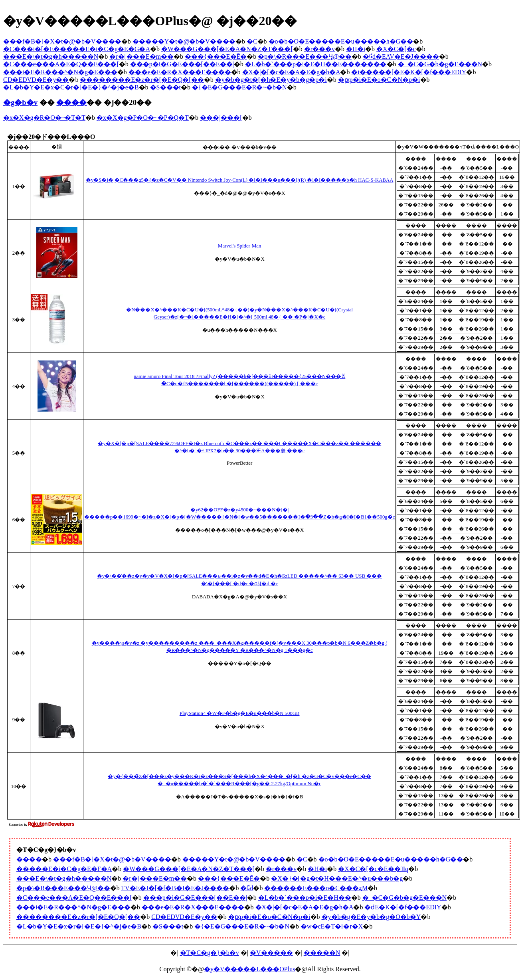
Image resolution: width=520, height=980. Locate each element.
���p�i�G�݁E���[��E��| (182, 64)
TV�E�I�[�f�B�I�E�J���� (175, 888)
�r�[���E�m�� (141, 56)
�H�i (356, 49)
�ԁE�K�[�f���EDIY (403, 907)
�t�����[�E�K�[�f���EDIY (409, 72)
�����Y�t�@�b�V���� (184, 41)
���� (71, 102)
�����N (322, 953)
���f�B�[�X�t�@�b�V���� (62, 41)
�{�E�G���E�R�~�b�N (239, 87)
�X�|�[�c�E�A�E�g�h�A (291, 72)
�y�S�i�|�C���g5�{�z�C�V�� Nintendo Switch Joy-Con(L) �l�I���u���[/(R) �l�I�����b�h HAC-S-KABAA (240, 180)
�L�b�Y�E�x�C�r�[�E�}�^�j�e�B (71, 87)
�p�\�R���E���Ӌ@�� (305, 56)
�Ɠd (247, 888)
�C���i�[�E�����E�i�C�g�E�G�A (77, 49)
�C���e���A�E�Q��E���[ (61, 64)
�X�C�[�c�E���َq (373, 869)
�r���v (319, 49)
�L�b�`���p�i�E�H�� (305, 898)
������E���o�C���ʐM (316, 888)
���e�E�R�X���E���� (180, 72)
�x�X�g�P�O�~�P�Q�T (143, 118)
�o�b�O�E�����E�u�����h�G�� (341, 41)
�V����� (271, 953)
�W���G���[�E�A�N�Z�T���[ (227, 49)
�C (252, 41)
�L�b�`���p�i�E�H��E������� (316, 64)
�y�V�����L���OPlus (249, 969)
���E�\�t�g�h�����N (51, 56)
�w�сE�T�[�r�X (332, 926)
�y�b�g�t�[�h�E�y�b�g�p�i (271, 80)
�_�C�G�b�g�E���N (440, 64)
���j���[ (221, 118)
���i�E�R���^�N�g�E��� (60, 72)
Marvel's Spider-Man (239, 246)
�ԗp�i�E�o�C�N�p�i (379, 80)
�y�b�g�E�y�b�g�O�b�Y (371, 917)
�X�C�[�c (396, 49)
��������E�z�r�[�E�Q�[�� (142, 80)
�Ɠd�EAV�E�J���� (401, 56)
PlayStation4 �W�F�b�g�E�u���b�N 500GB (240, 713)
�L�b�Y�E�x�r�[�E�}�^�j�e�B (79, 926)
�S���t (165, 87)
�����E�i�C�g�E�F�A (64, 869)
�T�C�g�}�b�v (210, 953)
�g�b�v (20, 102)
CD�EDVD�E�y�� (36, 80)
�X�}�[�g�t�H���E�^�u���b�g (337, 878)
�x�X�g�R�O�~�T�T (44, 118)
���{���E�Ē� (216, 56)
